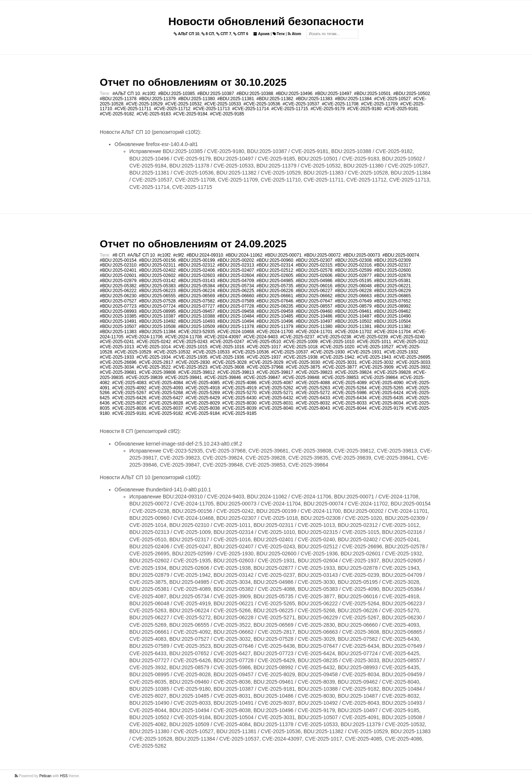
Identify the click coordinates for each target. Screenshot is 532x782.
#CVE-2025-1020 (337, 347)
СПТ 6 (241, 34)
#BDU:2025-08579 (353, 306)
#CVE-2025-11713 (211, 109)
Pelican (45, 776)
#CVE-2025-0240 (408, 337)
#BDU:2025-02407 (236, 270)
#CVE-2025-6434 (350, 398)
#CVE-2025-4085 (203, 383)
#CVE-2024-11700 (275, 332)
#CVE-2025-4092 (129, 388)
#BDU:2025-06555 (157, 296)
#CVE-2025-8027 (129, 403)
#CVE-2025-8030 (240, 403)
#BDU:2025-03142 (157, 281)
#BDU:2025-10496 (294, 94)
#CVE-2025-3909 (377, 367)
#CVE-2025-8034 (386, 403)
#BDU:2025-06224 (196, 291)
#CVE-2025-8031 (276, 403)
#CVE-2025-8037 (166, 408)
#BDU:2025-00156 (157, 260)
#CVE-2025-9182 (117, 114)
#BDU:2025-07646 (275, 301)
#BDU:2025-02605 (275, 275)
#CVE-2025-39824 (353, 372)
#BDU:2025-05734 (236, 286)
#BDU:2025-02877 (353, 275)
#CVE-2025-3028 (230, 362)
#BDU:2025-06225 (236, 291)
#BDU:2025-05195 (353, 281)
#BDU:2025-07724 (157, 306)
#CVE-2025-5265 (386, 388)
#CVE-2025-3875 (303, 367)
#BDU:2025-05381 (393, 281)
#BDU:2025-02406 (196, 270)
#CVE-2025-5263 (313, 388)
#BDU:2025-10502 (411, 94)
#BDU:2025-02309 (393, 260)
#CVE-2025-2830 (193, 362)
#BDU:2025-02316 (353, 265)
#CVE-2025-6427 (166, 398)
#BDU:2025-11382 (275, 99)
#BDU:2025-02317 (393, 265)
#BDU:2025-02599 (353, 270)
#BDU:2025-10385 (176, 94)
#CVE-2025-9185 (227, 114)
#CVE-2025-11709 (379, 104)
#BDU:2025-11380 (196, 99)
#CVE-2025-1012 (411, 342)
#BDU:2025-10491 (118, 321)
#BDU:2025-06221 (393, 286)
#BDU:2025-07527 (118, 301)
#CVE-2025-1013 (117, 347)
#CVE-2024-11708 (183, 337)
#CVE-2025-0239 (371, 337)
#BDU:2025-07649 (353, 301)
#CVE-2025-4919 (240, 388)
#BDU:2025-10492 (157, 321)
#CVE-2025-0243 (190, 342)
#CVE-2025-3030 (303, 362)
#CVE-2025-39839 (144, 378)
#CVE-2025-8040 (276, 408)
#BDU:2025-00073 (362, 255)
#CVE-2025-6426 (129, 398)
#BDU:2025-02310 (118, 265)
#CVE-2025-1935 (190, 357)
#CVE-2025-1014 (154, 347)
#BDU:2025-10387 (216, 94)
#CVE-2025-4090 (386, 383)
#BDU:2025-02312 (196, 265)
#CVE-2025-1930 (328, 352)
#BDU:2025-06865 (393, 296)
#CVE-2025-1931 (364, 352)
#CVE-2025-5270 (240, 393)
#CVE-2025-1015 (190, 347)
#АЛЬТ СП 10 (126, 94)
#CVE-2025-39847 (262, 378)
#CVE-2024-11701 (314, 332)
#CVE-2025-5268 (166, 393)
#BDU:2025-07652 (393, 301)
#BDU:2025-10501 (372, 94)
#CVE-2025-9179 (328, 109)
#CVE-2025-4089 (350, 383)
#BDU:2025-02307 (314, 260)
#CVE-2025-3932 (413, 367)
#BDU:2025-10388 (255, 94)
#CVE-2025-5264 (350, 388)
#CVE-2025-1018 (301, 347)
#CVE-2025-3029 (266, 362)
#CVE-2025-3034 (117, 367)
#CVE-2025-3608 (227, 367)
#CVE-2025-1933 (117, 357)
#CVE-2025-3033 (413, 362)
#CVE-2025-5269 (203, 393)
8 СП (208, 34)
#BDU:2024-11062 (244, 255)
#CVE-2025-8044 (350, 408)
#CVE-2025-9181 (401, 109)
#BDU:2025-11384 (353, 99)
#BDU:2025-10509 (196, 326)
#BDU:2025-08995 (157, 311)
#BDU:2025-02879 (118, 281)
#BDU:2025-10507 (118, 326)
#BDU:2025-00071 (283, 255)
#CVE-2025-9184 (190, 114)
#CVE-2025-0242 (154, 342)
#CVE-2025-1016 (227, 347)
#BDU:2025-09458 (236, 311)
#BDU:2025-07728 (236, 306)
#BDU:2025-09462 (393, 311)
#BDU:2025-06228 (353, 291)
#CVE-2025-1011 (374, 342)
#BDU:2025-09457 (196, 311)
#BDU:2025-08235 (275, 306)
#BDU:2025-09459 (275, 311)
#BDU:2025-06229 (393, 291)
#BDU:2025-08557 (314, 306)
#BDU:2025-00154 (118, 260)
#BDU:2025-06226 (275, 291)
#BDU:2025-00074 (401, 255)
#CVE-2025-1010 (337, 342)
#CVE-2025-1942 (337, 357)
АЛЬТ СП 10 (187, 34)
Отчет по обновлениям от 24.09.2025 (193, 244)
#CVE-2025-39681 (118, 372)
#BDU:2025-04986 (314, 281)
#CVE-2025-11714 (250, 109)
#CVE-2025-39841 (183, 378)
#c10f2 (149, 94)
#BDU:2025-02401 (118, 270)
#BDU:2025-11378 (118, 99)
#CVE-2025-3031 (340, 362)
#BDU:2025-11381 (236, 99)
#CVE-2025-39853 (340, 378)
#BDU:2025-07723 (118, 306)
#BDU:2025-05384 (196, 286)
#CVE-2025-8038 (203, 408)
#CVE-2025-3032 (377, 362)
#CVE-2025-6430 (240, 398)
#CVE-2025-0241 (117, 342)
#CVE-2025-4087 (276, 383)
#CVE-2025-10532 (183, 104)
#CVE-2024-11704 (393, 332)
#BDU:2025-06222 (118, 291)
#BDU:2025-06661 (275, 296)
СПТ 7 (224, 34)
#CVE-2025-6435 (386, 398)
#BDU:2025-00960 (275, 260)
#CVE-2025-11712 (172, 109)
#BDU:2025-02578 (314, 270)
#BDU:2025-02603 (196, 275)
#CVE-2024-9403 (261, 337)
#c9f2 (179, 255)
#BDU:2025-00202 (236, 260)
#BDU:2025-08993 (118, 311)
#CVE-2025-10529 (144, 104)
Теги (279, 34)
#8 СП (119, 255)
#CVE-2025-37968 (265, 367)
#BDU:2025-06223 (157, 291)
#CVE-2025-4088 (313, 383)
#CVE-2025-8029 (203, 403)
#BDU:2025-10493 (196, 321)
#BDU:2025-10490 (393, 316)
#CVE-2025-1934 (154, 357)
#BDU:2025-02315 (314, 265)
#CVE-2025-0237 (297, 337)
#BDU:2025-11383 (314, 99)
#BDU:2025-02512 (275, 270)
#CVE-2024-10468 (236, 332)
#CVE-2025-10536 (262, 104)
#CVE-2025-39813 (236, 372)
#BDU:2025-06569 (196, 296)
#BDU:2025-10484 (236, 316)
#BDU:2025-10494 (236, 321)
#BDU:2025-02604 (236, 275)
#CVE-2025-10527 (393, 99)
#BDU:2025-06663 (353, 296)
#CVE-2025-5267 (129, 393)
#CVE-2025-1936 (227, 357)
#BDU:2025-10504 (393, 321)
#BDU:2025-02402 (157, 270)
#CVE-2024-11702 (353, 332)
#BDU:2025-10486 (314, 316)
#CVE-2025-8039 (240, 408)
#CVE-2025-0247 (227, 342)
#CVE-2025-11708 (340, 104)
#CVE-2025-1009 (301, 342)
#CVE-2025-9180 (364, 109)
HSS (64, 776)
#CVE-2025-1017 (264, 347)
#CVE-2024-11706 (144, 337)
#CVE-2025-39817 (275, 372)
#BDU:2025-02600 (393, 270)
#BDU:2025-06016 (314, 286)
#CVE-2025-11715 (289, 109)
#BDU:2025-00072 (322, 255)
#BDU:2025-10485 (275, 316)
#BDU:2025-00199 (196, 260)
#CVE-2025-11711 (133, 109)
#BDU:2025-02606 (314, 275)
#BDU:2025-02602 (157, 275)
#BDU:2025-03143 (196, 281)
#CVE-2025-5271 (276, 393)
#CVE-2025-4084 (166, 383)
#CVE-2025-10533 (223, 104)
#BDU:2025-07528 (157, 301)
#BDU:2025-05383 (157, 286)
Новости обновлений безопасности (266, 21)
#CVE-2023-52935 (196, 332)
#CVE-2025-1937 (264, 357)
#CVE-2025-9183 (154, 114)
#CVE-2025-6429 (203, 398)
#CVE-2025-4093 (166, 388)
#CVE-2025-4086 (240, 383)
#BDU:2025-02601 (118, 275)
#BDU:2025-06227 (314, 291)
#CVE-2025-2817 (156, 362)
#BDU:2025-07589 (236, 301)
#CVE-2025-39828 (393, 372)
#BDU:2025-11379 (157, 99)
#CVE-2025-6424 (386, 393)
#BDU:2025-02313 (236, 265)
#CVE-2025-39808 (157, 372)
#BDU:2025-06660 (236, 296)
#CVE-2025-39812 (196, 372)
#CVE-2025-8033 (350, 403)
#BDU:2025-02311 (157, 265)
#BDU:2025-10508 (157, 326)
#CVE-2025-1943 (374, 357)
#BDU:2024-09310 (205, 255)
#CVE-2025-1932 (401, 352)
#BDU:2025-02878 (393, 275)
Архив (262, 34)
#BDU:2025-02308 (353, 260)
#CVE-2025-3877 (340, 367)
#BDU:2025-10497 (333, 94)
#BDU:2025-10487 (353, 316)
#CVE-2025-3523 (190, 367)
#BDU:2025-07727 (196, 306)
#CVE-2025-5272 (313, 393)
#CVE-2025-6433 (313, 398)
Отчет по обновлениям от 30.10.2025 (193, 82)
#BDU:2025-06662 (314, 296)
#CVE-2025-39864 (379, 378)
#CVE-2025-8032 (313, 403)
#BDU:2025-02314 (275, 265)
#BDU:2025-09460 (314, 311)
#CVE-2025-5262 (276, 388)
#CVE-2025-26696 (118, 362)
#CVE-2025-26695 (412, 357)
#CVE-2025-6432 (276, 398)
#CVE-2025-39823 (314, 372)
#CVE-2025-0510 (264, 342)
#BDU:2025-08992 (393, 306)
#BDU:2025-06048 (353, 286)
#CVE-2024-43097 (223, 337)
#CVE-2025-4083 (129, 383)
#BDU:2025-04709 (236, 281)
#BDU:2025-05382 (118, 286)
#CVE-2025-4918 (203, 388)
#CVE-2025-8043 (313, 408)
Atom (294, 34)
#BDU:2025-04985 (275, 281)
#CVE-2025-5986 (350, 393)
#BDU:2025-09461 (353, 311)
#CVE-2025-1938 (301, 357)
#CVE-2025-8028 (166, 403)
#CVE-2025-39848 (301, 378)
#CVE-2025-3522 (154, 367)
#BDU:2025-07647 (314, 301)
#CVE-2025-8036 (129, 408)
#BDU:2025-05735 (275, 286)
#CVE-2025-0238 (334, 337)
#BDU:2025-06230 (118, 296)
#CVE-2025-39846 (223, 378)
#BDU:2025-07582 (196, 301)
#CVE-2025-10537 (301, 104)
